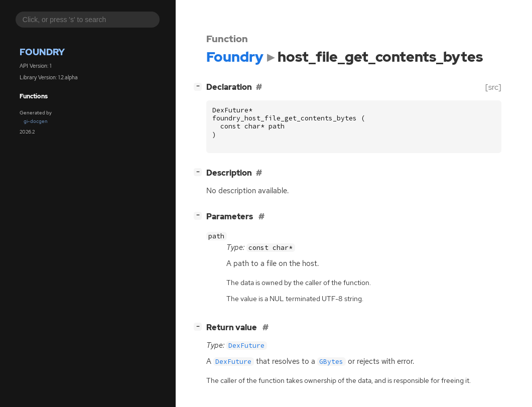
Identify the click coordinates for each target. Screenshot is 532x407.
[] (200, 86)
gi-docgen (36, 121)
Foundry (42, 52)
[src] (493, 87)
